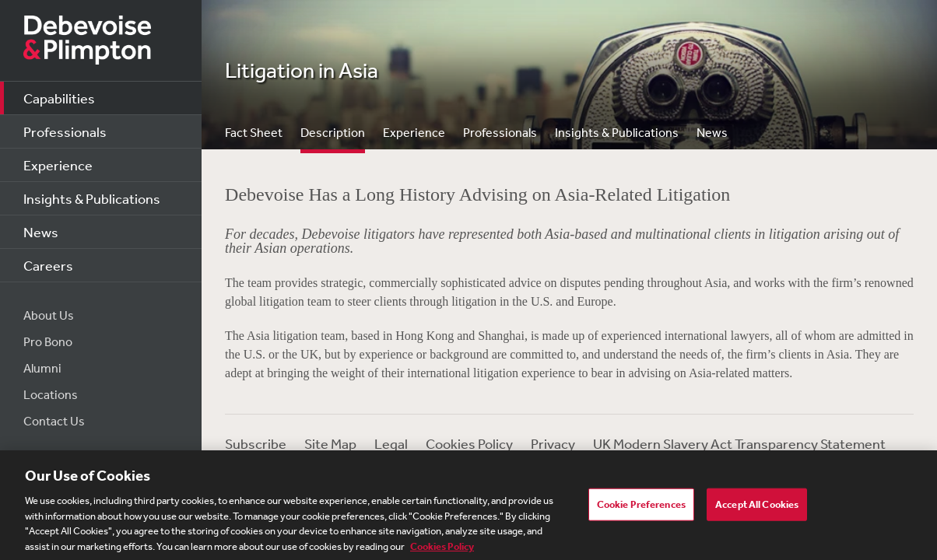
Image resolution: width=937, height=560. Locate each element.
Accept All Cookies (757, 509)
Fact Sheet (254, 132)
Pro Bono (48, 341)
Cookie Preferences (641, 509)
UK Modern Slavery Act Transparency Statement (739, 443)
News (41, 232)
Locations (51, 394)
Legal (391, 443)
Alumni (42, 368)
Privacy (553, 443)
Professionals (65, 131)
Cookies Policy (469, 443)
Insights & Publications (92, 198)
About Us (49, 315)
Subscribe (256, 443)
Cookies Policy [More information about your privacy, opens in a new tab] (442, 551)
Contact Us (54, 421)
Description (333, 132)
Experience (58, 165)
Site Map (330, 443)
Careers (48, 265)
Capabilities (59, 98)
